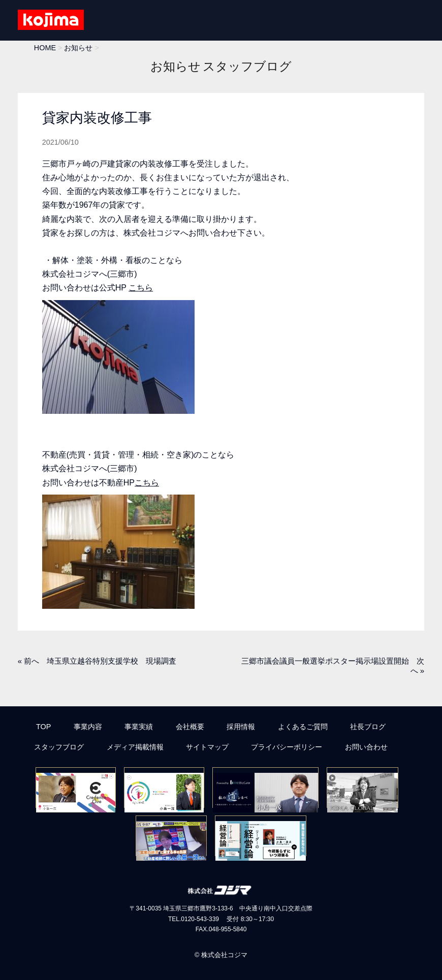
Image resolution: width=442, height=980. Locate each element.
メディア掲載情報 (135, 747)
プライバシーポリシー (287, 747)
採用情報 (241, 727)
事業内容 (88, 727)
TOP (43, 727)
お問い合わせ (366, 747)
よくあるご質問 (303, 727)
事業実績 (139, 727)
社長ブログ (368, 727)
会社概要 (190, 727)
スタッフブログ (59, 747)
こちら (141, 288)
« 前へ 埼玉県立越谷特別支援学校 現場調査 (97, 661)
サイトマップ (207, 747)
